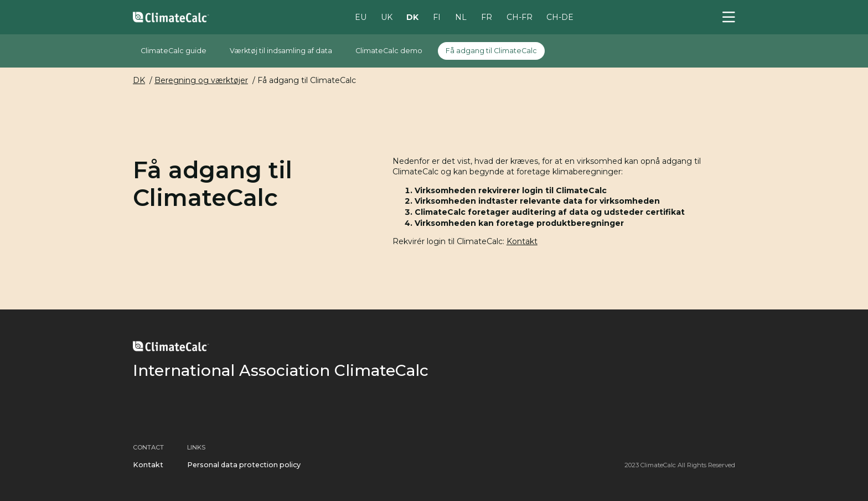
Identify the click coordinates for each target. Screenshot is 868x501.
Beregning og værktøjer (201, 80)
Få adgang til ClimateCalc (491, 51)
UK (387, 17)
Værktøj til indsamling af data (281, 51)
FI (437, 17)
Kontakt (522, 241)
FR (487, 17)
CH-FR (520, 17)
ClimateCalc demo (389, 51)
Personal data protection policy (244, 465)
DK (412, 17)
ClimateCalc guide (174, 51)
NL (461, 17)
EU (361, 17)
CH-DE (560, 17)
